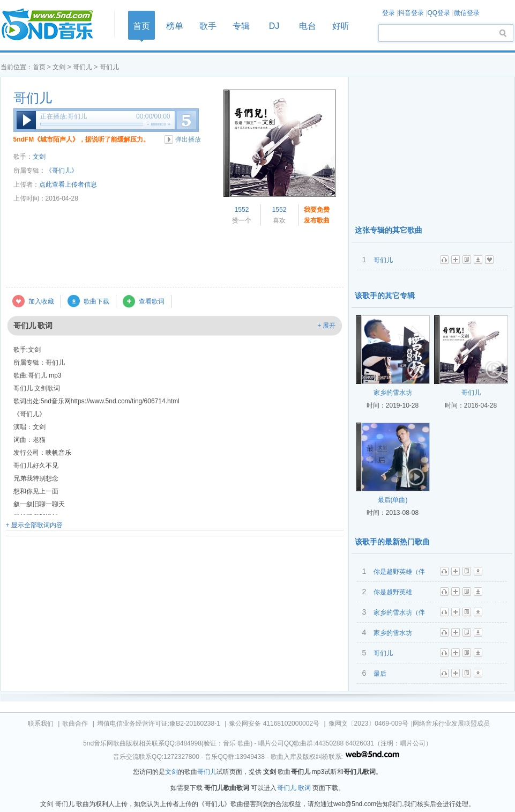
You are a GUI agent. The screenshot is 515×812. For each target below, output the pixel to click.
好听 (341, 26)
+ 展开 (326, 326)
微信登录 (467, 13)
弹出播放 (188, 139)
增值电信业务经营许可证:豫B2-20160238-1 (159, 724)
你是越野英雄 (393, 592)
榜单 (175, 26)
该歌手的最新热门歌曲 (392, 542)
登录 (389, 13)
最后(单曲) (393, 500)
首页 (54, 25)
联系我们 (41, 724)
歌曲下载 (96, 301)
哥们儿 (83, 67)
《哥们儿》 (62, 171)
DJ (274, 26)
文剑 (59, 67)
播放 (26, 120)
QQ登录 (439, 13)
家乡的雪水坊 (393, 393)
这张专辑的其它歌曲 (389, 230)
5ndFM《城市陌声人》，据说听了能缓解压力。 (82, 139)
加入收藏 (41, 301)
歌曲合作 (75, 724)
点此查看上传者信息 (68, 184)
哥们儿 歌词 (294, 788)
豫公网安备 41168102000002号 (274, 724)
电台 (308, 26)
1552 (242, 210)
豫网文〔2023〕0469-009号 (368, 724)
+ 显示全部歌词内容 (34, 525)
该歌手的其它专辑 (385, 296)
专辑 (241, 26)
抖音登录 (411, 13)
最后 (380, 674)
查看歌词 (152, 301)
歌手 (208, 26)
